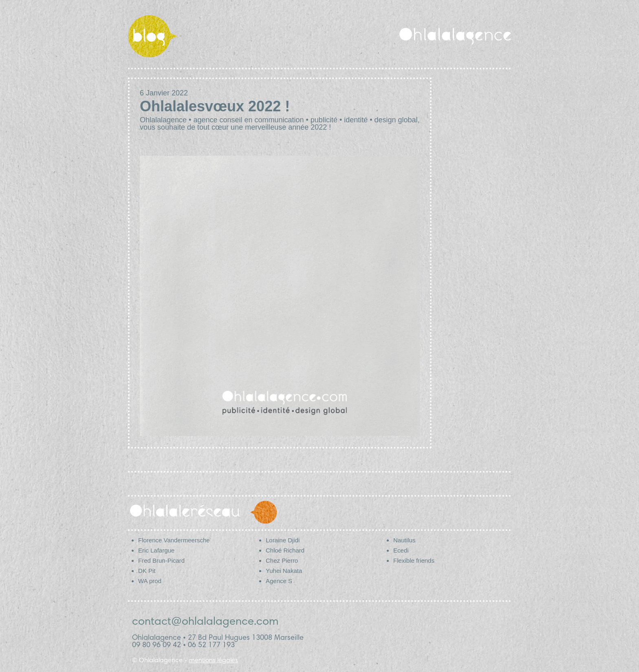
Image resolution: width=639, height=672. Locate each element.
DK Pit (147, 571)
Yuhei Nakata (284, 571)
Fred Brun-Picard (161, 560)
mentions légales (214, 661)
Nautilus (404, 540)
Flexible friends (414, 560)
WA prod (150, 581)
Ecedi (401, 550)
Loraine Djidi (283, 540)
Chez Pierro (282, 560)
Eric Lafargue (156, 550)
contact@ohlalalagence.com (205, 622)
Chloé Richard (285, 550)
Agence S (279, 581)
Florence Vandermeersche (174, 540)
